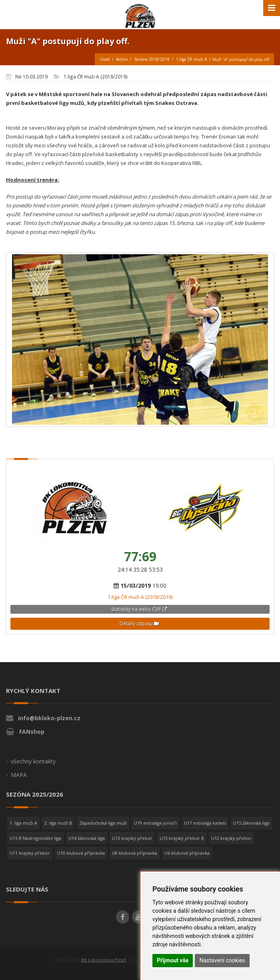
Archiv (122, 59)
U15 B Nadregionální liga (35, 838)
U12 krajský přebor (231, 838)
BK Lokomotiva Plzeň (104, 960)
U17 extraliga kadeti (205, 823)
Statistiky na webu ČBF (139, 609)
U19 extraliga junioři (155, 823)
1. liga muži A (23, 823)
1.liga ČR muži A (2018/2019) (140, 597)
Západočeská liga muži (103, 823)
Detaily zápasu (139, 624)
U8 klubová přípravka (135, 853)
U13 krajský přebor (132, 838)
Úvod (105, 59)
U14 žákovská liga (87, 838)
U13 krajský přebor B (182, 838)
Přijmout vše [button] (173, 960)
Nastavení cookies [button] (222, 960)
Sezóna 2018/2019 (152, 59)
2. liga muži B (58, 823)
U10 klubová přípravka (81, 853)
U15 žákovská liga (251, 823)
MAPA (19, 775)
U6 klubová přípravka (187, 853)
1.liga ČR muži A (191, 59)
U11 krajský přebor (30, 853)
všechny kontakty (33, 761)
